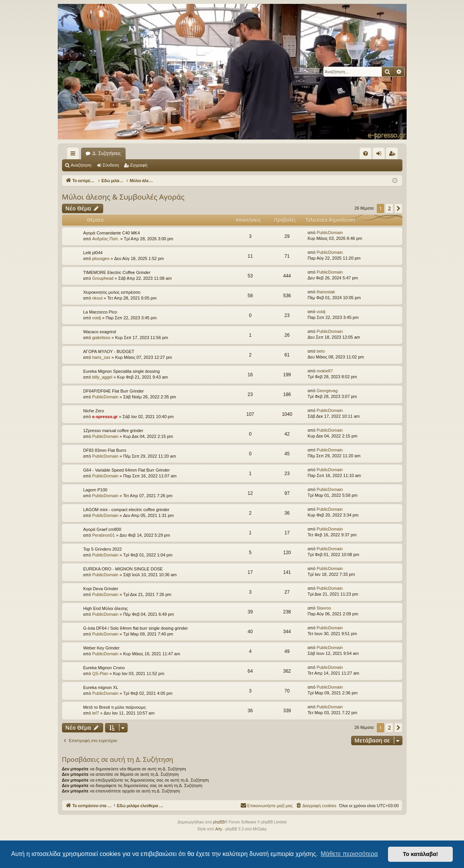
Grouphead (103, 278)
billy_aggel (102, 377)
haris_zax (101, 357)
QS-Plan (100, 673)
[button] (398, 208)
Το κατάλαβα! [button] (420, 854)
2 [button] (389, 208)
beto (321, 351)
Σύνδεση (111, 165)
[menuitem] (366, 153)
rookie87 (325, 371)
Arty (219, 829)
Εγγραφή (139, 165)
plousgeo (101, 258)
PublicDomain (330, 232)
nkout (97, 298)
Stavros (324, 608)
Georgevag (327, 391)
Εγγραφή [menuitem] (393, 155)
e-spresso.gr (105, 417)
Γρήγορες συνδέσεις (74, 155)
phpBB (219, 822)
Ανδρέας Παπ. (106, 239)
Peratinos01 (104, 535)
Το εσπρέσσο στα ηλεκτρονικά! (117, 153)
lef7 (96, 713)
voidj (97, 318)
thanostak (326, 292)
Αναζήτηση (81, 165)
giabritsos (101, 338)
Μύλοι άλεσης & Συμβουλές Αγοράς (123, 197)
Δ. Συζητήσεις (182, 153)
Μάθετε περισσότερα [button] (349, 854)
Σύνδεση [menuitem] (380, 155)
